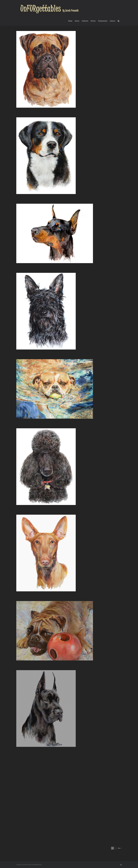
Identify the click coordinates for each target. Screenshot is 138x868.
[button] (118, 21)
